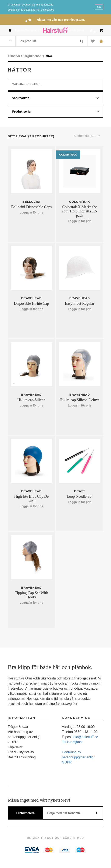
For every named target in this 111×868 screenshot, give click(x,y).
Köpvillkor (15, 747)
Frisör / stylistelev (21, 752)
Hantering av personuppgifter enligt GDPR (78, 757)
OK (99, 7)
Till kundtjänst (72, 742)
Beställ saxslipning (22, 757)
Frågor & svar (18, 727)
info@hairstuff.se (85, 737)
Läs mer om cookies (43, 10)
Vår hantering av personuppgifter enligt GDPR (24, 737)
